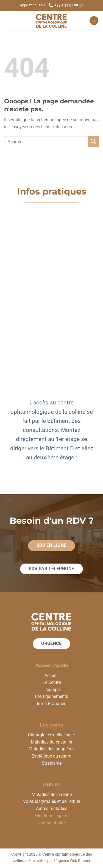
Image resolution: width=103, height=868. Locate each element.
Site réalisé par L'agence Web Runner (59, 861)
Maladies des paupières (51, 749)
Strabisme (52, 763)
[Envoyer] (93, 141)
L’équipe (51, 690)
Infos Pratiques (51, 704)
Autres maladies (52, 809)
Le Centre (52, 682)
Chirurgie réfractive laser (51, 735)
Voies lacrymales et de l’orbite (52, 801)
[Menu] (94, 21)
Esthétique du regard (51, 756)
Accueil (51, 676)
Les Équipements (51, 696)
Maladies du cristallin (51, 742)
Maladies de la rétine (52, 794)
